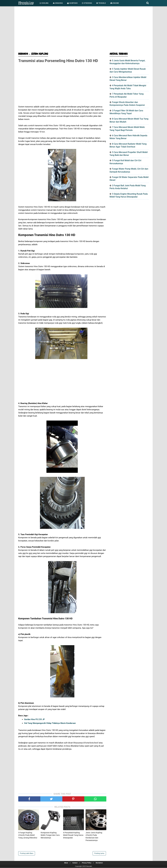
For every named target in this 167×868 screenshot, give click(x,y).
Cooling (44, 3)
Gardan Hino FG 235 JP (34, 720)
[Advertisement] (83, 30)
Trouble (101, 3)
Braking (58, 3)
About (66, 863)
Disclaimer (100, 863)
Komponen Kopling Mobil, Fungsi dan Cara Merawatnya (50, 835)
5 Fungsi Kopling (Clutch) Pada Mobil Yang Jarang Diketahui (28, 835)
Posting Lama (99, 854)
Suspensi (72, 3)
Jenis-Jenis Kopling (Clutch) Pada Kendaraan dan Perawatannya (94, 837)
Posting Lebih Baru (27, 854)
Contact (75, 863)
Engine (115, 3)
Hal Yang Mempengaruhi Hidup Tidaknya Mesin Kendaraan (50, 723)
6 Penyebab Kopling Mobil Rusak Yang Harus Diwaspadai (73, 835)
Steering (87, 3)
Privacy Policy (87, 863)
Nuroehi (89, 866)
